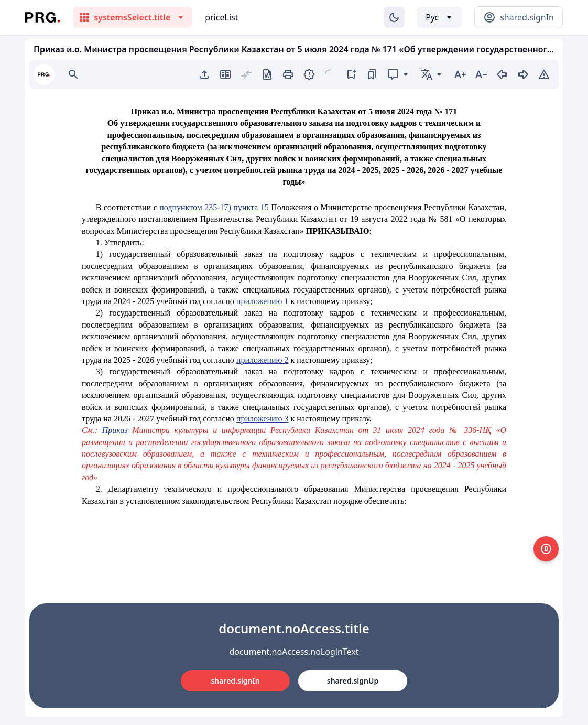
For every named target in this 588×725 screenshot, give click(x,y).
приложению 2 (263, 360)
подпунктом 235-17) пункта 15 (214, 207)
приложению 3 (263, 419)
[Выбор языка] (439, 17)
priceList (221, 17)
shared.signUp (353, 681)
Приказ (115, 430)
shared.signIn (235, 681)
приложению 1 (263, 301)
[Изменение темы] (394, 17)
